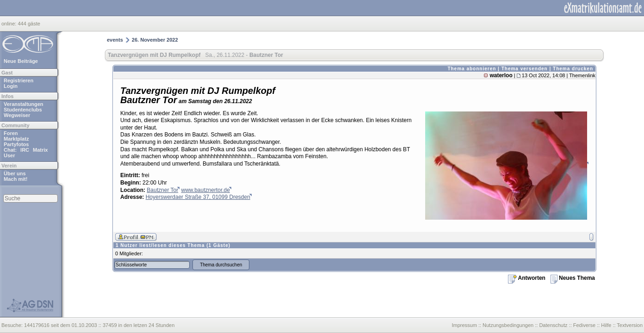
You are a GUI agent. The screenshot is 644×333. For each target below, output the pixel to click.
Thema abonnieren (472, 69)
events (115, 40)
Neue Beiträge (21, 61)
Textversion (630, 325)
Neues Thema (573, 278)
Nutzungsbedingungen (508, 325)
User (9, 155)
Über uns (15, 173)
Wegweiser (17, 115)
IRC (25, 150)
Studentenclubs (23, 110)
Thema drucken (573, 69)
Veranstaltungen (24, 104)
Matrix (40, 150)
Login (11, 86)
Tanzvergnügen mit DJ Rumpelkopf (154, 55)
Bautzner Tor (162, 190)
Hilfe (606, 325)
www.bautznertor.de (206, 190)
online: (9, 24)
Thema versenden (525, 69)
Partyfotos (16, 144)
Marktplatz (16, 139)
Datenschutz (553, 325)
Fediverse (584, 325)
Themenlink (582, 75)
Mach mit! (15, 179)
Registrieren (19, 80)
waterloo (501, 75)
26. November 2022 (155, 40)
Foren (11, 133)
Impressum (464, 325)
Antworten (527, 278)
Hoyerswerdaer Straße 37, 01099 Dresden (198, 197)
